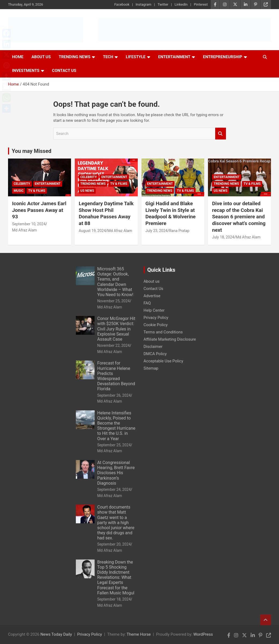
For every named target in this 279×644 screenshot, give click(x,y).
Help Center (154, 310)
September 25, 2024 (114, 445)
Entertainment (174, 57)
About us (152, 281)
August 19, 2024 (92, 231)
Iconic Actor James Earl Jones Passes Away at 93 (39, 210)
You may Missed (32, 151)
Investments (26, 71)
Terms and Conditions (163, 332)
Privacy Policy (156, 318)
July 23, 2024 (157, 231)
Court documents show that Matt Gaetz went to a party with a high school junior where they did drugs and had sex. (116, 522)
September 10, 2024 (29, 224)
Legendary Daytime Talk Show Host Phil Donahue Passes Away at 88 (106, 213)
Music (19, 191)
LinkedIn (181, 4)
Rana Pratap (179, 231)
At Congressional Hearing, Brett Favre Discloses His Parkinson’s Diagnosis (116, 473)
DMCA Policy (155, 354)
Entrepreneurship (222, 57)
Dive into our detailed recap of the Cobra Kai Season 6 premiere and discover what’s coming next (239, 217)
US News (87, 191)
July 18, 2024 (223, 237)
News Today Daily (56, 634)
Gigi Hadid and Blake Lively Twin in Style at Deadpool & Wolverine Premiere (171, 213)
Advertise (152, 296)
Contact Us (64, 71)
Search (221, 134)
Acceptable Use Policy (163, 361)
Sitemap (151, 368)
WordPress (203, 634)
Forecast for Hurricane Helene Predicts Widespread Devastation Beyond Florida (116, 376)
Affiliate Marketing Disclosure (170, 339)
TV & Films (37, 191)
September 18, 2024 (114, 599)
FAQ (147, 303)
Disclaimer (153, 347)
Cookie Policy (156, 325)
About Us (41, 57)
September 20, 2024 (114, 544)
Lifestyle (136, 57)
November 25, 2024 (114, 301)
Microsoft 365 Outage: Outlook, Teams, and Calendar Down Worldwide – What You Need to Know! (115, 282)
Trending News (75, 57)
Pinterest (201, 4)
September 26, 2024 (114, 395)
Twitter (163, 4)
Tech (108, 57)
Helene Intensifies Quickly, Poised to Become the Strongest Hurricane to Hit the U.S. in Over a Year (116, 426)
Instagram (144, 4)
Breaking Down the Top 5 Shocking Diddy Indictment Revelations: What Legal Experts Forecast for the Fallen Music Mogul (116, 577)
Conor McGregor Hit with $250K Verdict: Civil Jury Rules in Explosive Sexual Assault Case (116, 329)
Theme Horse (139, 634)
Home (18, 57)
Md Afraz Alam (25, 230)
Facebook (122, 4)
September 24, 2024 (114, 490)
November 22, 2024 (114, 345)
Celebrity (22, 184)
